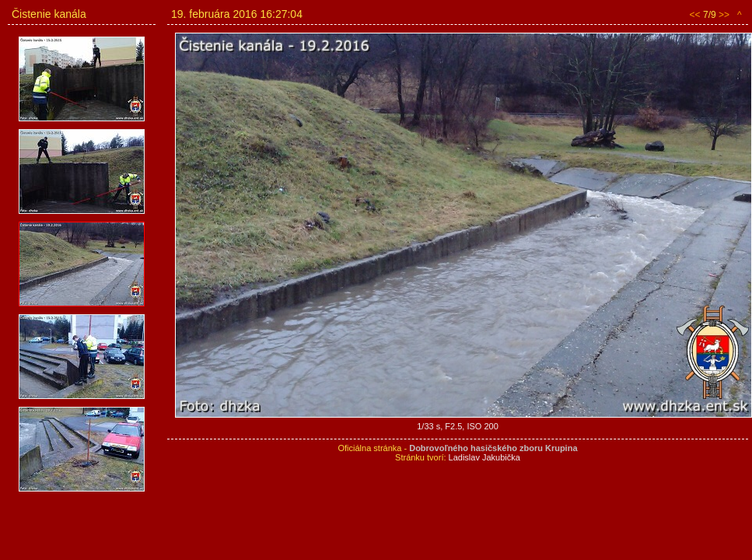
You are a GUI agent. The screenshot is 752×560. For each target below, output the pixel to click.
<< (695, 15)
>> (724, 15)
